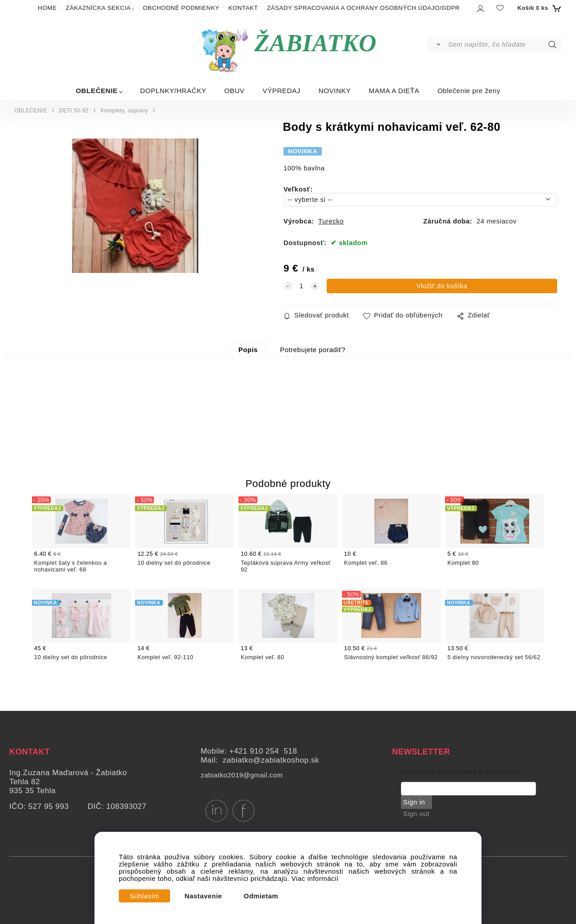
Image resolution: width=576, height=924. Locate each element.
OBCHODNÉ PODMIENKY (181, 8)
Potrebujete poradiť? (313, 350)
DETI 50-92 (74, 111)
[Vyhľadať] (437, 45)
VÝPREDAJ (282, 91)
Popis (248, 350)
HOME (47, 8)
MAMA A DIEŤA (394, 91)
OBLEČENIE (97, 91)
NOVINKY (335, 91)
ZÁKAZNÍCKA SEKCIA (98, 8)
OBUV (234, 91)
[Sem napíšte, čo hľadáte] (504, 45)
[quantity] (301, 286)
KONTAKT (243, 8)
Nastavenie (203, 896)
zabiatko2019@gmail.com (242, 775)
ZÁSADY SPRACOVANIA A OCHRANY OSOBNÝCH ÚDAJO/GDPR (363, 8)
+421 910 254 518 (263, 751)
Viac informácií (315, 879)
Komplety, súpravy (124, 111)
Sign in (414, 802)
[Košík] (538, 8)
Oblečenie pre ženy (469, 91)
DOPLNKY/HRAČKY (173, 91)
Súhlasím (144, 896)
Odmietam (261, 896)
